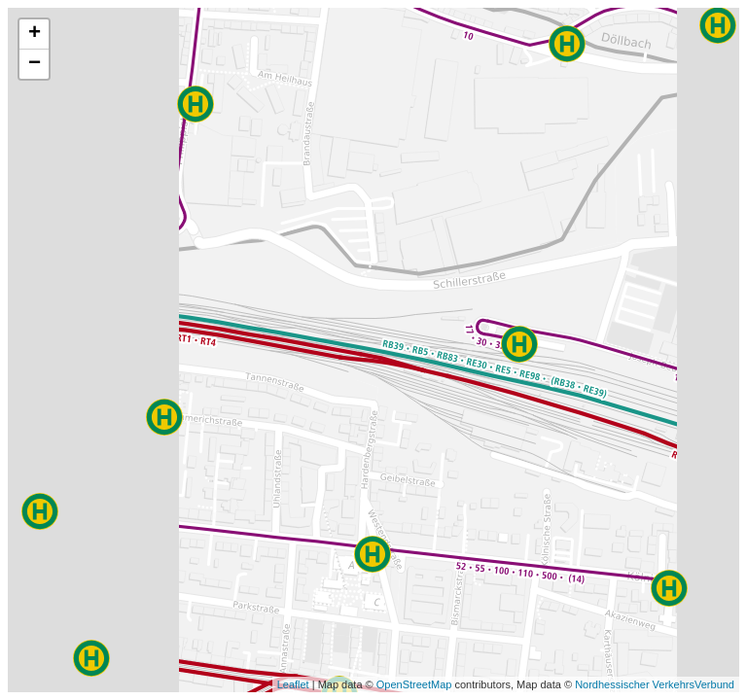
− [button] (35, 64)
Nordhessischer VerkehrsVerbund (655, 684)
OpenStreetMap (414, 684)
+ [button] (35, 34)
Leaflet (293, 684)
